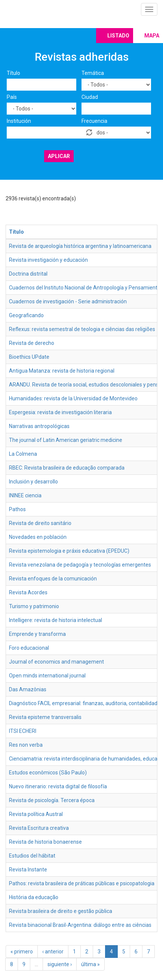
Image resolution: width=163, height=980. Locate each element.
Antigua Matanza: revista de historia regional (62, 371)
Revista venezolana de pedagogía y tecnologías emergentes (80, 565)
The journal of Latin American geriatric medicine (66, 440)
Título (13, 73)
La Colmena (23, 454)
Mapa (152, 36)
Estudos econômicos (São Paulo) (48, 773)
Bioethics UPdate (29, 357)
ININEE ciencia (25, 495)
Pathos (17, 509)
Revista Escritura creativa (39, 828)
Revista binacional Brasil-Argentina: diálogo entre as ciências (80, 925)
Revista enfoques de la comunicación (53, 579)
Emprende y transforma (37, 634)
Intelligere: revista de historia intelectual (56, 620)
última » (90, 964)
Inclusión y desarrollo (33, 482)
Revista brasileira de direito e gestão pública (61, 911)
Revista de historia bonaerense (45, 842)
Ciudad (90, 97)
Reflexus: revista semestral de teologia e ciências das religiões (82, 329)
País (12, 97)
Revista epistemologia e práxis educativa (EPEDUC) (69, 551)
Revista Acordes (28, 592)
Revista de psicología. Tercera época (52, 800)
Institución (19, 121)
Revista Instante (28, 870)
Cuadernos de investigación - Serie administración (68, 301)
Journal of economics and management (56, 662)
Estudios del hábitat (32, 856)
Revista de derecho (32, 343)
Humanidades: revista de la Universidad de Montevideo (73, 398)
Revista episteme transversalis (45, 717)
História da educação (34, 897)
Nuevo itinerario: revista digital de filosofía (58, 786)
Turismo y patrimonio (34, 606)
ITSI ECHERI (23, 731)
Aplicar (59, 156)
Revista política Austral (36, 814)
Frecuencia (94, 121)
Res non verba (26, 745)
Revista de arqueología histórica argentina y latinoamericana (80, 246)
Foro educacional (29, 648)
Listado (118, 36)
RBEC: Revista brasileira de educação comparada (67, 468)
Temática (93, 73)
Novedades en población (38, 537)
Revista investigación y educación (48, 260)
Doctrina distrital (28, 274)
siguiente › (60, 964)
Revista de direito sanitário (40, 523)
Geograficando (26, 315)
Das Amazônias (28, 689)
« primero (22, 952)
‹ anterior (53, 952)
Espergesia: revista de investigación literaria (60, 412)
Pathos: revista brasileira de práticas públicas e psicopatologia (82, 883)
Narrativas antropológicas (39, 426)
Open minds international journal (47, 676)
